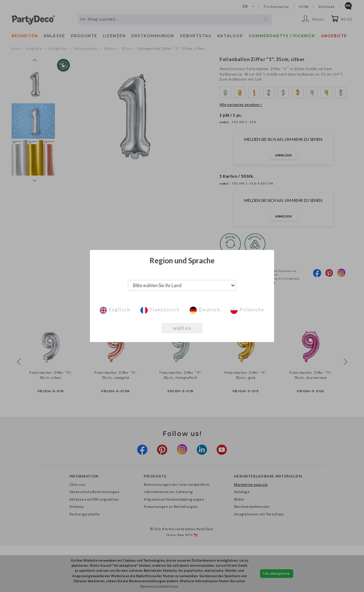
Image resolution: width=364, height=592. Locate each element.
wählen (182, 328)
